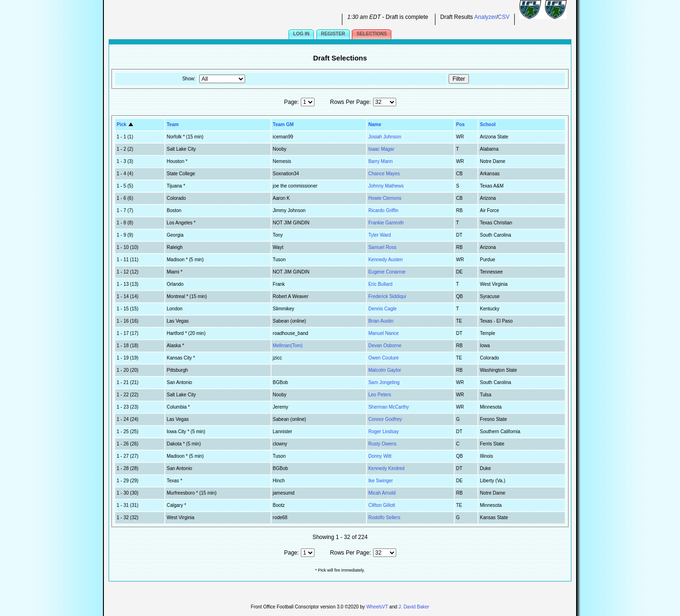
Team (173, 124)
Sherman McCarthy (389, 407)
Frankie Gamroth (386, 223)
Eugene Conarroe (387, 272)
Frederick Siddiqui (387, 296)
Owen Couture (383, 358)
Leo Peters (380, 395)
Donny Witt (380, 456)
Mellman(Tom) (288, 346)
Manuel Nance (383, 333)
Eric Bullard (380, 284)
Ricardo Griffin (383, 210)
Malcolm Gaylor (385, 370)
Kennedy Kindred (387, 468)
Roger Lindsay (383, 432)
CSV (504, 17)
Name (375, 124)
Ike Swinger (381, 481)
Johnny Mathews (386, 186)
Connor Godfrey (385, 419)
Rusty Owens (382, 444)
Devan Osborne (385, 346)
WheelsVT (377, 607)
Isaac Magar (381, 149)
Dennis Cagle (382, 309)
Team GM (283, 124)
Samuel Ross (382, 247)
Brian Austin (381, 321)
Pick (125, 124)
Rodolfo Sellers (384, 518)
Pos (460, 124)
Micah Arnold (382, 493)
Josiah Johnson (385, 137)
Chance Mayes (384, 174)
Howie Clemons (385, 198)
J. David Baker (414, 607)
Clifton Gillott (382, 505)
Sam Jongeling (384, 382)
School (488, 124)
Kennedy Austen (386, 260)
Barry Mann (381, 161)
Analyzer (485, 17)
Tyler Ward (380, 235)
